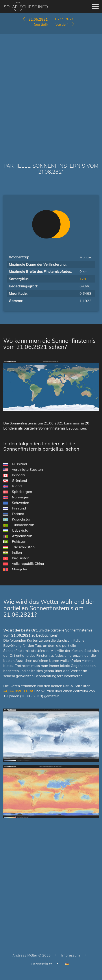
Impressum (70, 955)
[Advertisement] (51, 92)
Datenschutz (42, 964)
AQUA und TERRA (18, 691)
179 (83, 279)
